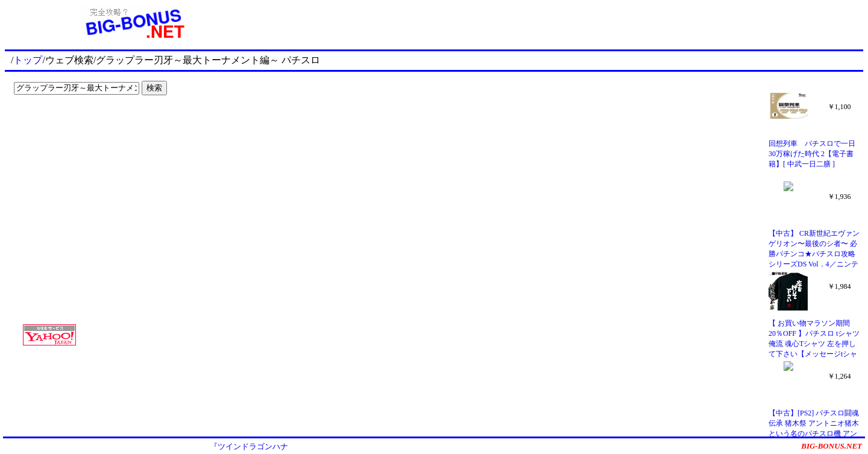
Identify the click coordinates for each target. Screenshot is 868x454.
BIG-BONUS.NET (832, 446)
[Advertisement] (84, 124)
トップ (28, 60)
